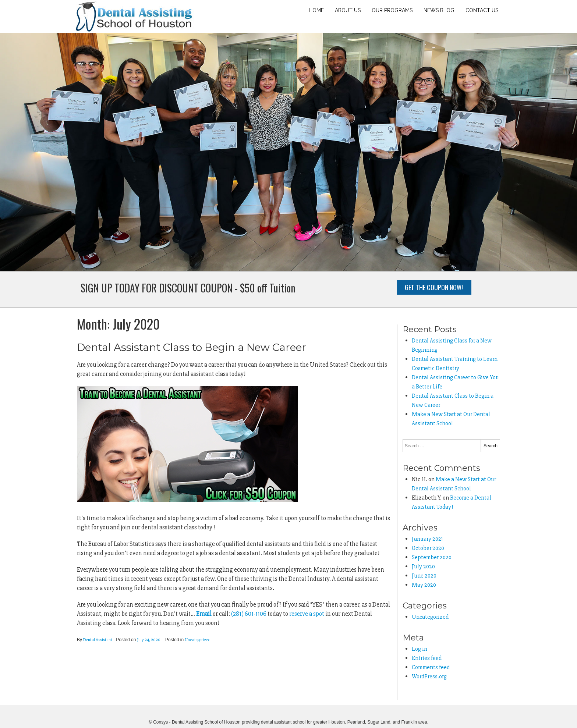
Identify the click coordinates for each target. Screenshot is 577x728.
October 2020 (428, 548)
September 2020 (432, 557)
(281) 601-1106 (249, 614)
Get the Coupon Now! (434, 287)
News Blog (439, 10)
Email (204, 614)
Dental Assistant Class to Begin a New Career (192, 347)
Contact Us (482, 10)
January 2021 (427, 539)
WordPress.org (429, 676)
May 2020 (424, 585)
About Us (348, 10)
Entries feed (427, 658)
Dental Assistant (98, 640)
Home (316, 10)
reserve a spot (307, 614)
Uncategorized (198, 640)
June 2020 (424, 576)
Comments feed (431, 667)
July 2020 (423, 567)
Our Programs (392, 10)
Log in (420, 649)
